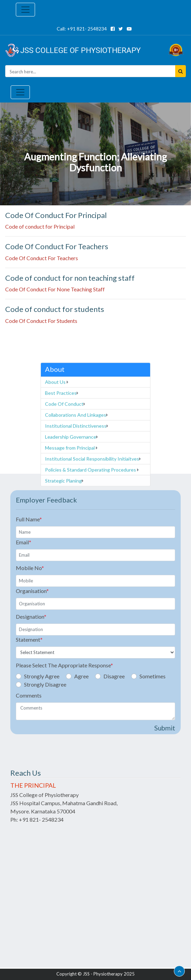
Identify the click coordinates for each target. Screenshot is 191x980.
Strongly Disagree (45, 684)
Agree (81, 676)
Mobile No (30, 568)
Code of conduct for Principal (40, 226)
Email (24, 542)
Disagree (114, 676)
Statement (29, 639)
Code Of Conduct (65, 480)
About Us (57, 458)
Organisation (32, 591)
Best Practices (62, 469)
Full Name (29, 519)
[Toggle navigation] (25, 10)
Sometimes (153, 676)
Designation (31, 616)
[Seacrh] (90, 71)
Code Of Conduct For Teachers (42, 258)
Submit (165, 728)
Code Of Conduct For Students (41, 321)
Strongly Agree (42, 676)
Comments (29, 695)
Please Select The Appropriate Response (64, 665)
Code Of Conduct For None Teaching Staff (55, 289)
